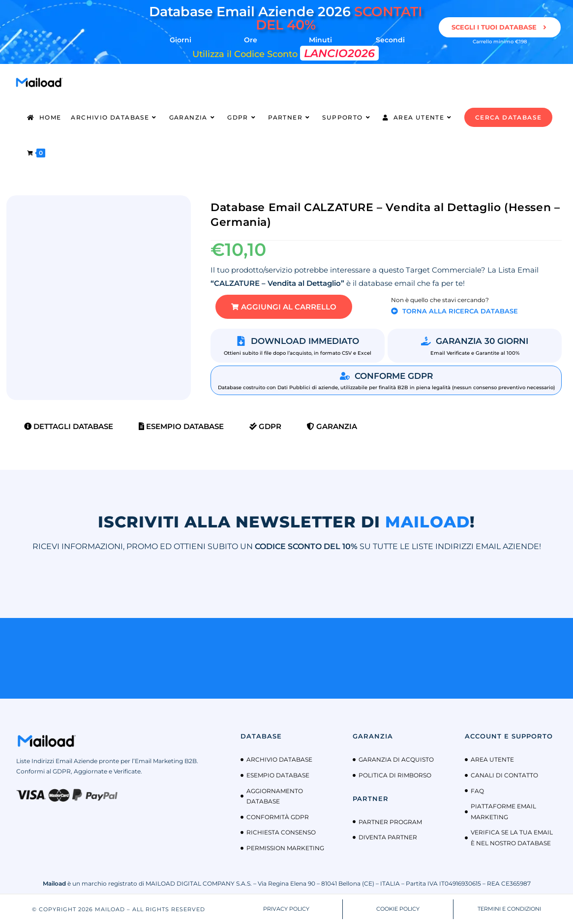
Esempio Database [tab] (181, 426)
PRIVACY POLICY (286, 909)
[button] (284, 307)
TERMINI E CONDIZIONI (509, 909)
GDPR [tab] (265, 426)
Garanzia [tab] (332, 426)
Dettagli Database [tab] (69, 426)
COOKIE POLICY (398, 909)
